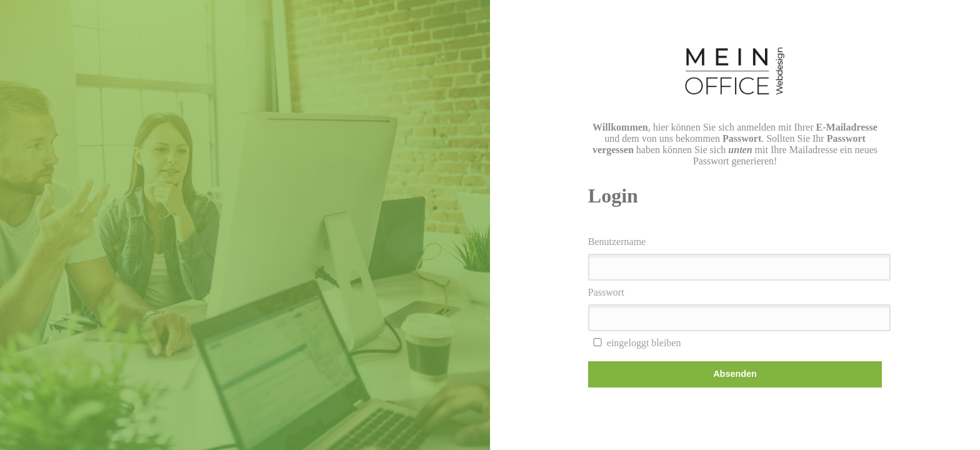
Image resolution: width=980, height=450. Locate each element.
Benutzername (617, 242)
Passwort (606, 292)
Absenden (735, 374)
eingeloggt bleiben (635, 343)
